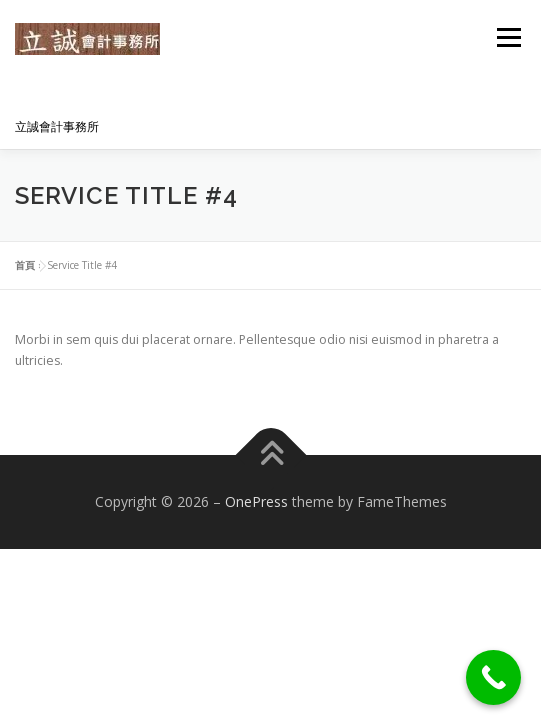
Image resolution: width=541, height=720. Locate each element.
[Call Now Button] (493, 677)
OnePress (256, 501)
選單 (506, 37)
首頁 (25, 265)
